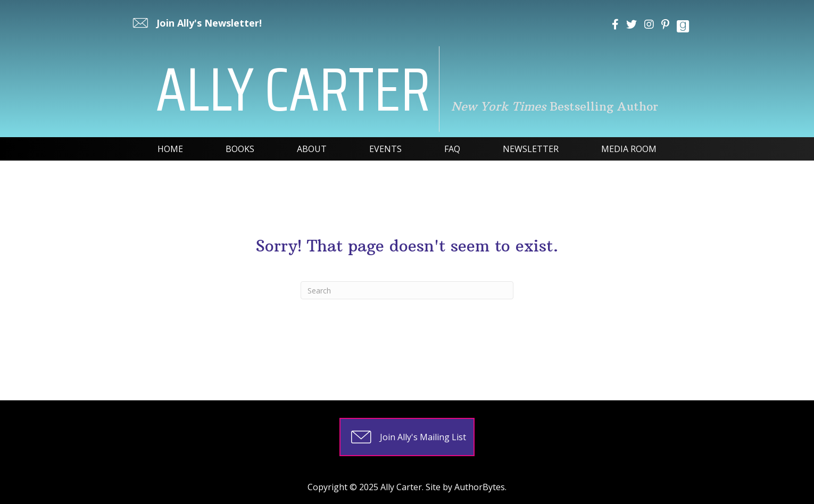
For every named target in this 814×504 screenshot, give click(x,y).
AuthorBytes (480, 487)
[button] (196, 23)
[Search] (407, 290)
